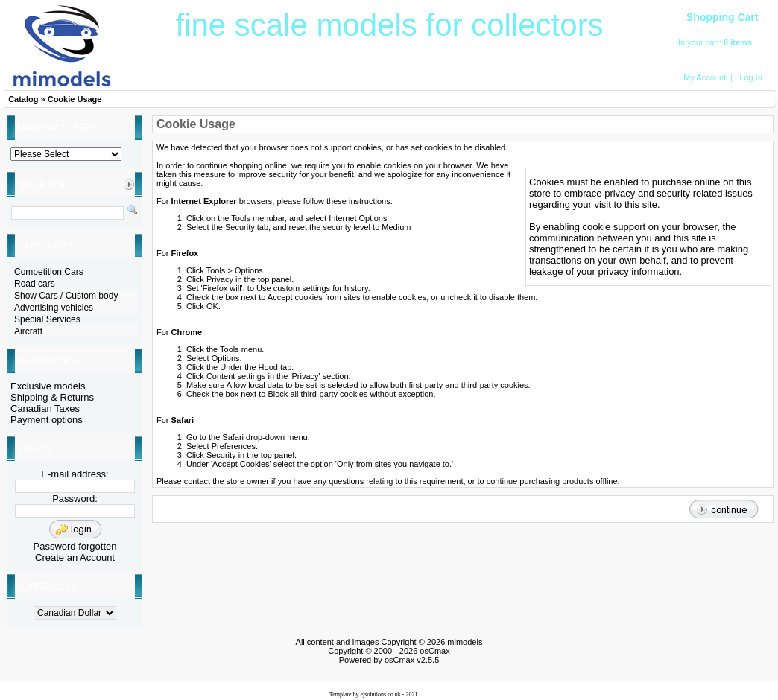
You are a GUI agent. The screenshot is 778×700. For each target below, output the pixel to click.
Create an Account (75, 557)
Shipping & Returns (52, 397)
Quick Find (43, 185)
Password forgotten (75, 546)
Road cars (35, 284)
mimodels (465, 642)
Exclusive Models (437, 80)
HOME (169, 80)
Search (258, 80)
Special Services (47, 319)
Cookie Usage (75, 99)
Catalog (23, 99)
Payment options (47, 420)
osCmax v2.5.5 (412, 660)
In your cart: (701, 42)
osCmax (433, 651)
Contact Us (615, 80)
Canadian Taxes (45, 408)
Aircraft (526, 80)
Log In (751, 77)
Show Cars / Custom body (66, 296)
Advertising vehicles (54, 308)
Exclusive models (48, 386)
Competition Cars (49, 272)
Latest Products (348, 80)
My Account (705, 77)
